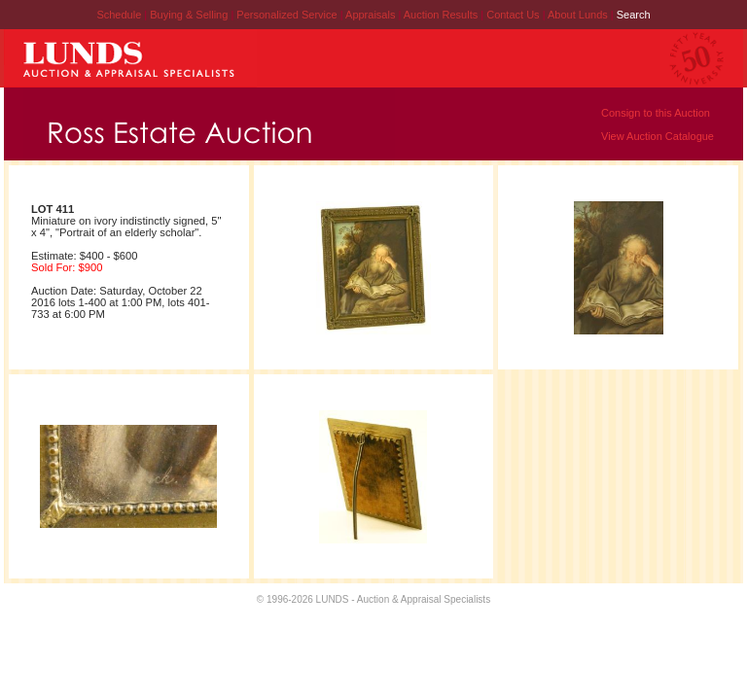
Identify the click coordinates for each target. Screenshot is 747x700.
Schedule (119, 15)
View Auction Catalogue (658, 136)
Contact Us (513, 15)
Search (634, 15)
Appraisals (372, 15)
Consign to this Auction (656, 113)
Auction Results (442, 15)
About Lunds (579, 15)
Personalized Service (288, 15)
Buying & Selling (190, 15)
